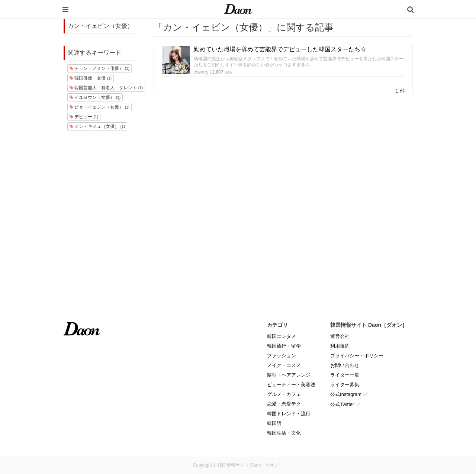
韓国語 (274, 423)
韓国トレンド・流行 (289, 414)
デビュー (84, 117)
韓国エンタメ (282, 336)
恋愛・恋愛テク (284, 404)
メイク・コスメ (284, 365)
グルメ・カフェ (284, 394)
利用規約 (340, 346)
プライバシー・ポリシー (357, 356)
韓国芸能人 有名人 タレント (106, 88)
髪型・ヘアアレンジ (289, 375)
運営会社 (340, 336)
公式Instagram (346, 394)
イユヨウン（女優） (95, 97)
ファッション (282, 356)
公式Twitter (342, 404)
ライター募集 (345, 385)
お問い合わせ (345, 365)
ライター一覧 (345, 375)
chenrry (201, 72)
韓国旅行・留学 (284, 346)
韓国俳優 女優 (91, 78)
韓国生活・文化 (284, 433)
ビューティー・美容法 (291, 385)
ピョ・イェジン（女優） (99, 107)
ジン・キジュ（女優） (97, 126)
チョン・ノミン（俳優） (99, 68)
